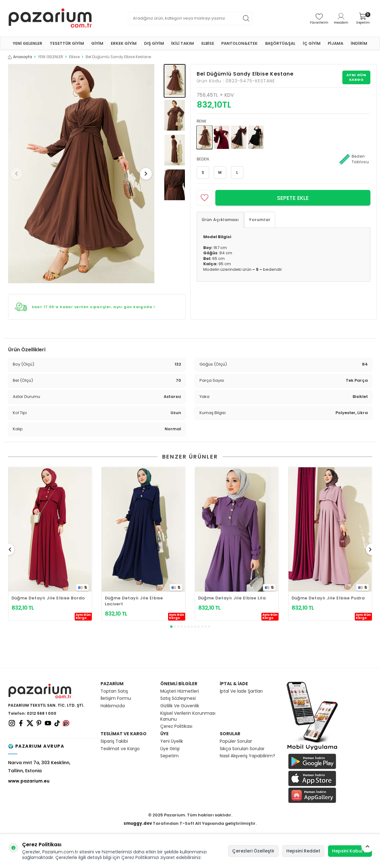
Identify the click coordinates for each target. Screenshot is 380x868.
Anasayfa (20, 57)
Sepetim (169, 756)
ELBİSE (208, 43)
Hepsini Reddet (303, 851)
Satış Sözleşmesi (178, 698)
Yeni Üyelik (172, 741)
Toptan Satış (114, 691)
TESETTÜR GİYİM (67, 43)
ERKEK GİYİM (124, 43)
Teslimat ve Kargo (120, 749)
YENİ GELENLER (28, 43)
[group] (81, 174)
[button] (19, 174)
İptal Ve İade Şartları (241, 691)
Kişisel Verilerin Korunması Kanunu (188, 716)
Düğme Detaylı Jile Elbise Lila (232, 598)
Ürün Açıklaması (220, 220)
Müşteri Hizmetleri (180, 691)
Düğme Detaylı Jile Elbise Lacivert (134, 601)
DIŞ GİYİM (154, 43)
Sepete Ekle (293, 198)
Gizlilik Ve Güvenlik (180, 706)
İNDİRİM (359, 43)
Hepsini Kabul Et (350, 851)
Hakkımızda (113, 706)
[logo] (50, 18)
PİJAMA (335, 43)
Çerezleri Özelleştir (253, 851)
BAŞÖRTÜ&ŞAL (280, 43)
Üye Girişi (170, 749)
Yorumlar (260, 220)
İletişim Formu (116, 698)
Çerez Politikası (176, 726)
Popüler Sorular (236, 741)
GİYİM (97, 43)
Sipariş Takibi (114, 741)
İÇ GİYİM (312, 43)
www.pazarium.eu (29, 781)
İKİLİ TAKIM (183, 43)
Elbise (74, 57)
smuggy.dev (138, 823)
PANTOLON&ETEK (239, 43)
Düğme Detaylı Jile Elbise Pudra (328, 598)
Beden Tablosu (354, 159)
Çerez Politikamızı (140, 857)
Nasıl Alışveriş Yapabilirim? (247, 756)
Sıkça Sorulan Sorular (242, 749)
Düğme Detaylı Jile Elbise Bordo (48, 598)
